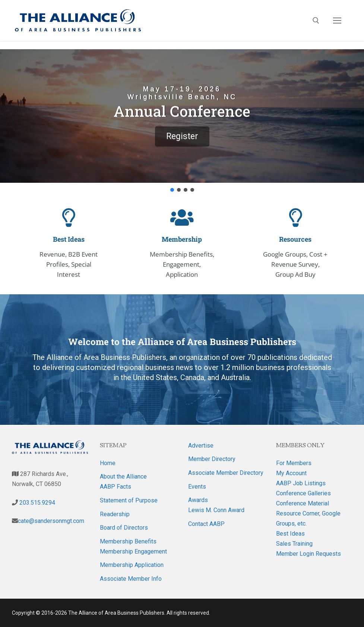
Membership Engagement (133, 551)
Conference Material (303, 503)
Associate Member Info (131, 579)
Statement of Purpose (129, 500)
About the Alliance (123, 476)
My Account (291, 473)
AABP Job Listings (301, 483)
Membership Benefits (128, 541)
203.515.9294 (37, 503)
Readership (115, 514)
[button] (182, 116)
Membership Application (132, 565)
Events (197, 487)
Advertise (201, 446)
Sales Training (294, 544)
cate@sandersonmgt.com (51, 521)
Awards (198, 500)
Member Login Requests (308, 554)
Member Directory (212, 459)
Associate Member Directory (226, 473)
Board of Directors (124, 528)
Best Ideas (290, 534)
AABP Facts (115, 487)
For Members (294, 463)
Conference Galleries (303, 493)
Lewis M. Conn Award (216, 510)
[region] (182, 121)
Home (108, 463)
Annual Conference (182, 111)
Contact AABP (206, 524)
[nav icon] (337, 21)
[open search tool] (316, 21)
